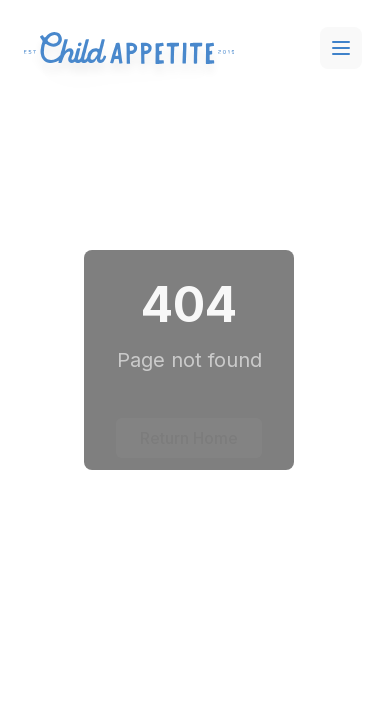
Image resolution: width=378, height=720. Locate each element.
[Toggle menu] (341, 48)
